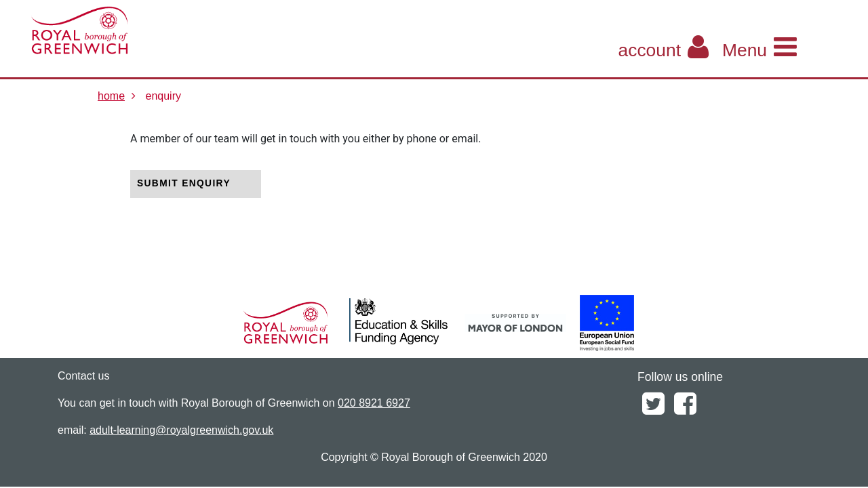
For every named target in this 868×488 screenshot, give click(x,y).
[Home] (139, 30)
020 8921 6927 (374, 403)
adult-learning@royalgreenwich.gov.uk (181, 430)
